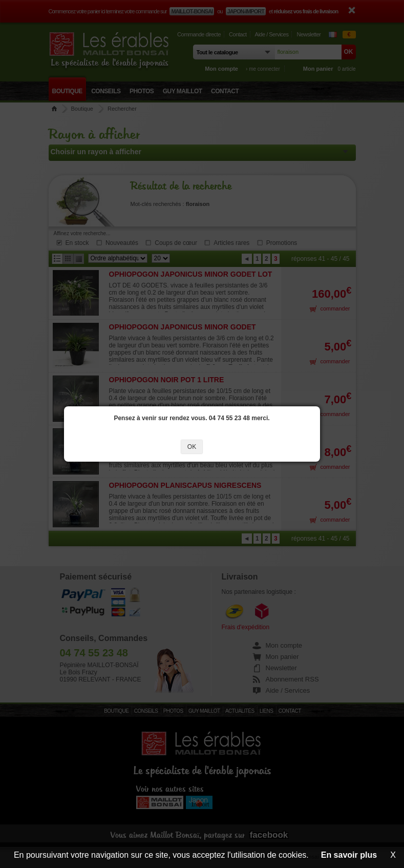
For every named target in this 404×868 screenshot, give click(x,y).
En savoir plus (349, 855)
